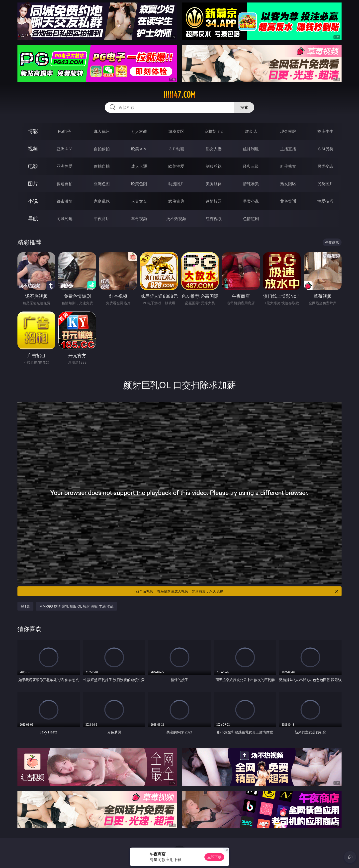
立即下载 (214, 857)
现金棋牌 (288, 131)
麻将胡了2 (214, 131)
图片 (33, 184)
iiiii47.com (179, 95)
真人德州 (102, 131)
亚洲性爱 (65, 166)
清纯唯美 (251, 184)
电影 (33, 166)
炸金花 (251, 131)
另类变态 (325, 166)
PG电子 (64, 131)
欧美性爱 (176, 166)
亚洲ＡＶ (65, 149)
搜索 (244, 107)
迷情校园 (214, 201)
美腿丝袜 (214, 184)
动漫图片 (176, 184)
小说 (33, 201)
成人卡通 (139, 166)
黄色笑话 (288, 201)
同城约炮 (65, 219)
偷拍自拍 (102, 166)
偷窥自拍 (65, 184)
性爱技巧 (325, 201)
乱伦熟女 (288, 166)
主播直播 (288, 149)
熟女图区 (288, 184)
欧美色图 (139, 184)
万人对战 (139, 131)
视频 (33, 149)
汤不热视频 (176, 219)
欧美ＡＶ (139, 149)
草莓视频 (139, 219)
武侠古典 (176, 201)
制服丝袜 (214, 166)
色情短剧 (251, 219)
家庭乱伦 (102, 201)
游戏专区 (176, 131)
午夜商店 (102, 219)
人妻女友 (139, 201)
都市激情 (65, 201)
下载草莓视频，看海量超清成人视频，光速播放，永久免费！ (236, 591)
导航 (33, 218)
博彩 (33, 131)
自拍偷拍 (102, 149)
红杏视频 (214, 219)
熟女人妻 (214, 149)
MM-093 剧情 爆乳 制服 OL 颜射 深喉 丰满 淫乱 (76, 606)
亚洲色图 (102, 184)
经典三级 (251, 166)
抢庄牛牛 (325, 131)
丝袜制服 (251, 149)
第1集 (25, 606)
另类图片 (325, 184)
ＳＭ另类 (325, 149)
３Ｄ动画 (176, 149)
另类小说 (251, 201)
